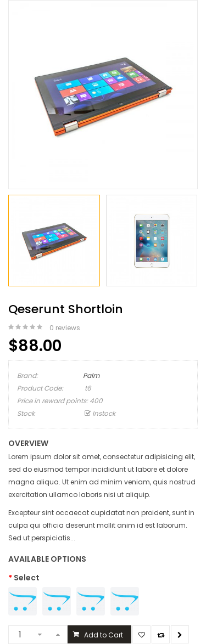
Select (27, 578)
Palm (91, 375)
